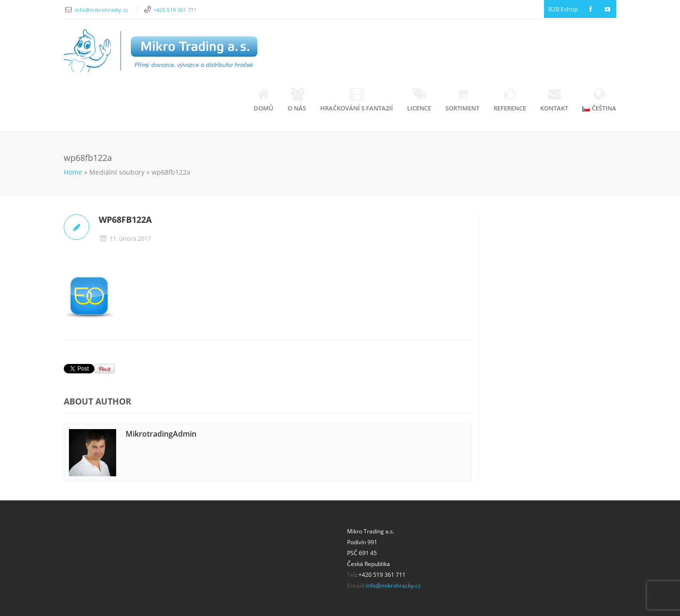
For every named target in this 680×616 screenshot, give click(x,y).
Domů (263, 100)
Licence (419, 100)
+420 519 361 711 (175, 10)
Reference (510, 100)
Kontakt (554, 100)
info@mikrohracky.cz (102, 10)
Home (73, 172)
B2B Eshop (563, 9)
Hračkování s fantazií (357, 100)
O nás (297, 100)
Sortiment (462, 100)
